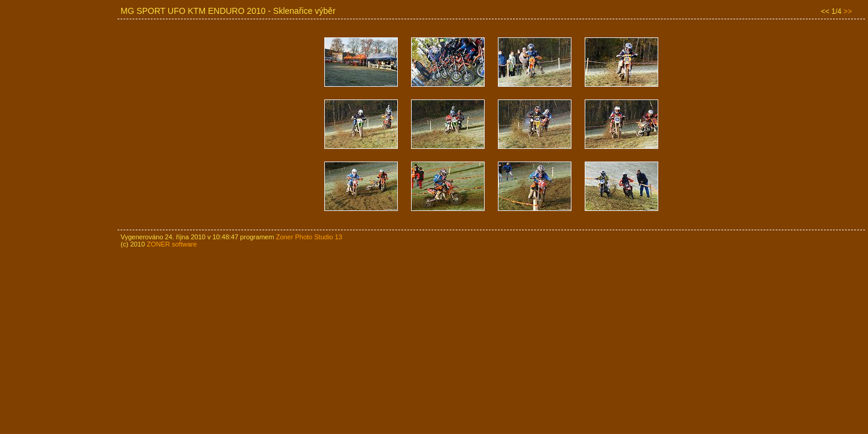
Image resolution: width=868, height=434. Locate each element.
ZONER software (171, 244)
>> (848, 11)
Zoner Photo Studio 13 (309, 237)
